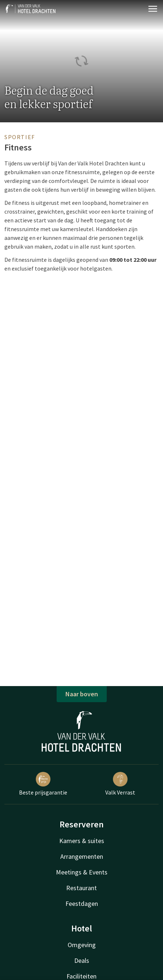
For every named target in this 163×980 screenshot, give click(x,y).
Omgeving (82, 945)
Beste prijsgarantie (43, 784)
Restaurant (81, 888)
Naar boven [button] (82, 694)
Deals (82, 960)
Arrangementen (82, 856)
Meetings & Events (82, 872)
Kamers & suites (82, 841)
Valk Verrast (120, 784)
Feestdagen (82, 904)
